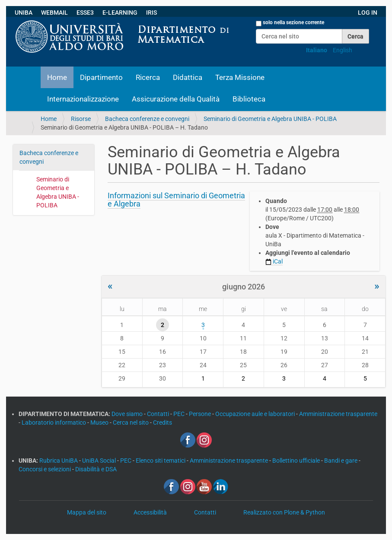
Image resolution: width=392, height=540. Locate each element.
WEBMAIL (54, 13)
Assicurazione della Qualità (176, 99)
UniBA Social (99, 461)
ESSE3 (85, 13)
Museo (100, 422)
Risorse (81, 119)
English (343, 50)
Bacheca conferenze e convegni (147, 119)
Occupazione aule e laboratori (256, 414)
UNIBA (24, 13)
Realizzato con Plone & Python (284, 512)
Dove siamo (128, 414)
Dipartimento (101, 77)
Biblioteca (249, 99)
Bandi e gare (341, 461)
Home (57, 77)
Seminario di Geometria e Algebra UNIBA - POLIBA (270, 119)
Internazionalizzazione (83, 99)
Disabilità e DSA (96, 469)
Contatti (159, 414)
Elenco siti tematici (161, 461)
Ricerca (148, 77)
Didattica (188, 77)
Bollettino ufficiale (297, 461)
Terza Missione (240, 77)
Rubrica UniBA (59, 461)
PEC (180, 414)
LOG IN (368, 13)
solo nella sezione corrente (293, 22)
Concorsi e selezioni (45, 469)
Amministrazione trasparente (338, 414)
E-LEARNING (120, 13)
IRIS (151, 13)
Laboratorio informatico (54, 422)
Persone (201, 414)
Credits (163, 422)
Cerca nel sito (131, 422)
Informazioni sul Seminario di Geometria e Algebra (176, 200)
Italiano (317, 50)
